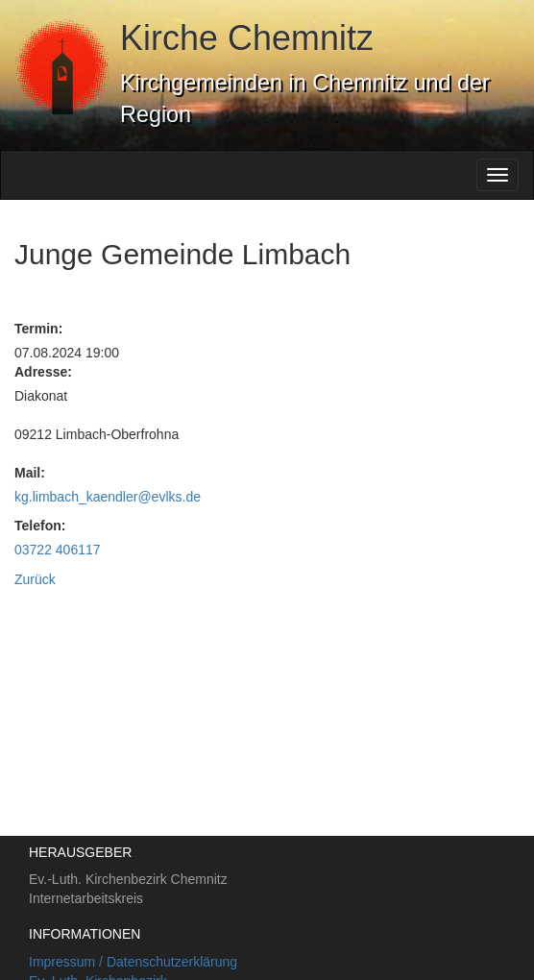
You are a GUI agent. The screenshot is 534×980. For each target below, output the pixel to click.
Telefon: (40, 526)
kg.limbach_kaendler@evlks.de (108, 497)
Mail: (30, 473)
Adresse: (43, 372)
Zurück (35, 579)
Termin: (38, 329)
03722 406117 (58, 550)
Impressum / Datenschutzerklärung (133, 962)
